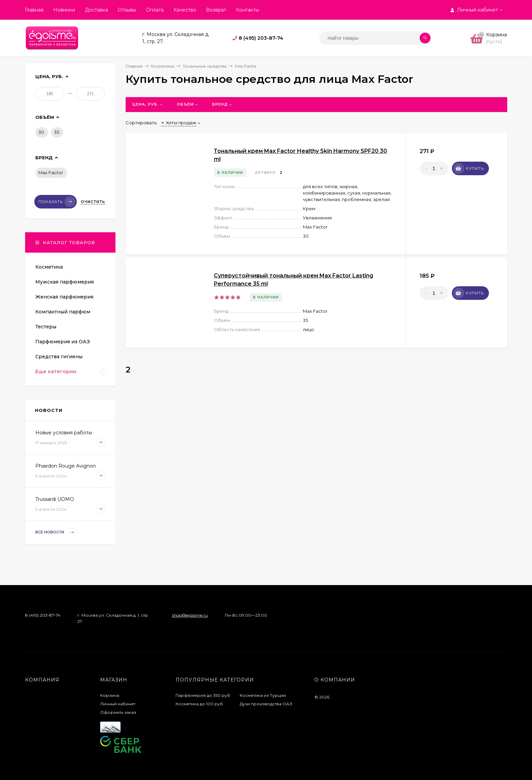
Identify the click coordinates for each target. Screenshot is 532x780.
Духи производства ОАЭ (266, 704)
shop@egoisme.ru (190, 615)
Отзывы (127, 10)
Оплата (155, 10)
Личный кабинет (118, 704)
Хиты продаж (179, 123)
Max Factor (51, 173)
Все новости (56, 532)
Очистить (93, 202)
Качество (185, 10)
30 (41, 132)
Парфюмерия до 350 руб (203, 695)
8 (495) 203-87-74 (261, 38)
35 (57, 132)
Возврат (216, 10)
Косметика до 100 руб (199, 704)
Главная (34, 10)
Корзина (110, 695)
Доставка (96, 10)
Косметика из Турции (263, 695)
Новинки (64, 10)
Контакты (247, 10)
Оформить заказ (118, 712)
